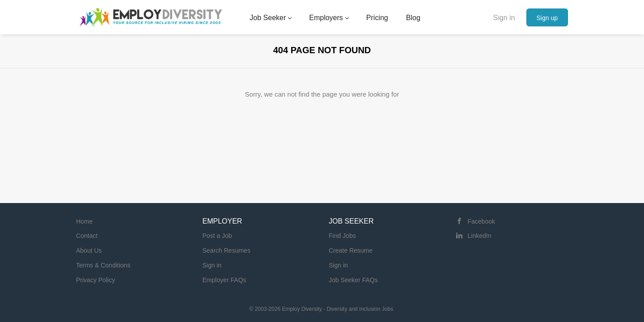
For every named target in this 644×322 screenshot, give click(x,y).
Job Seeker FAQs (353, 280)
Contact (87, 236)
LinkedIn (480, 236)
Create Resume (351, 250)
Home (84, 221)
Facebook (481, 221)
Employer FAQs (225, 280)
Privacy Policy (95, 280)
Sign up (547, 18)
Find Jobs (342, 236)
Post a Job (217, 236)
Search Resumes (227, 250)
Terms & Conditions (103, 265)
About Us (89, 250)
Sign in (504, 18)
